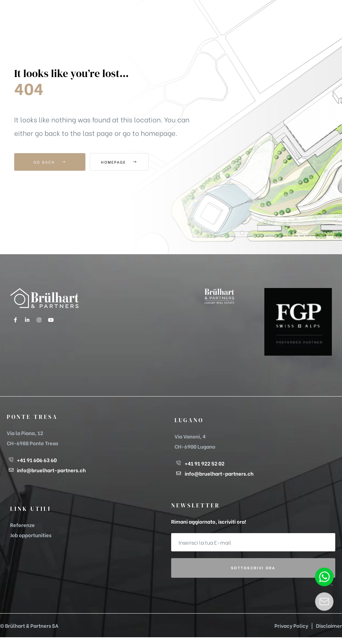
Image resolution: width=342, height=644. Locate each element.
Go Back (50, 162)
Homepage (127, 162)
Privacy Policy (291, 625)
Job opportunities (31, 535)
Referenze (22, 525)
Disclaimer (329, 625)
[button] (290, 17)
